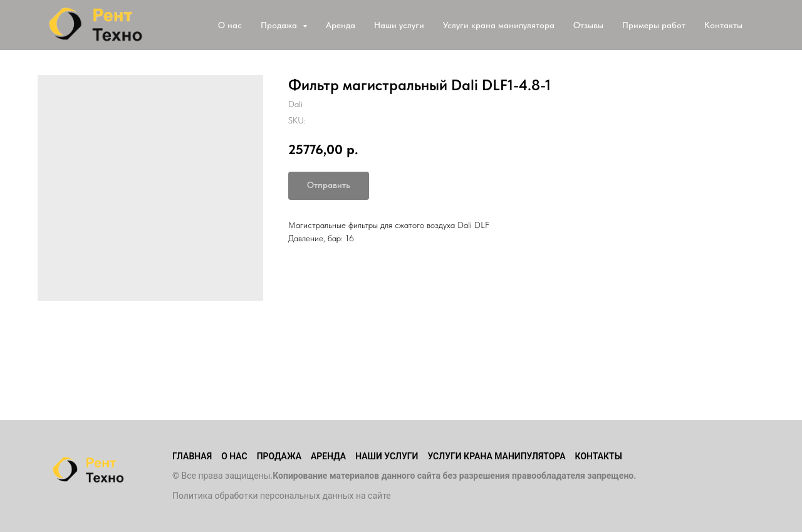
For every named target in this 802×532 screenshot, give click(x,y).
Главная (192, 456)
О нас (230, 25)
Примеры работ (654, 25)
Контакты (723, 25)
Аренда (341, 25)
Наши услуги (399, 25)
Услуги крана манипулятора (499, 25)
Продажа (279, 456)
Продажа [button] (280, 25)
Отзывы (588, 25)
